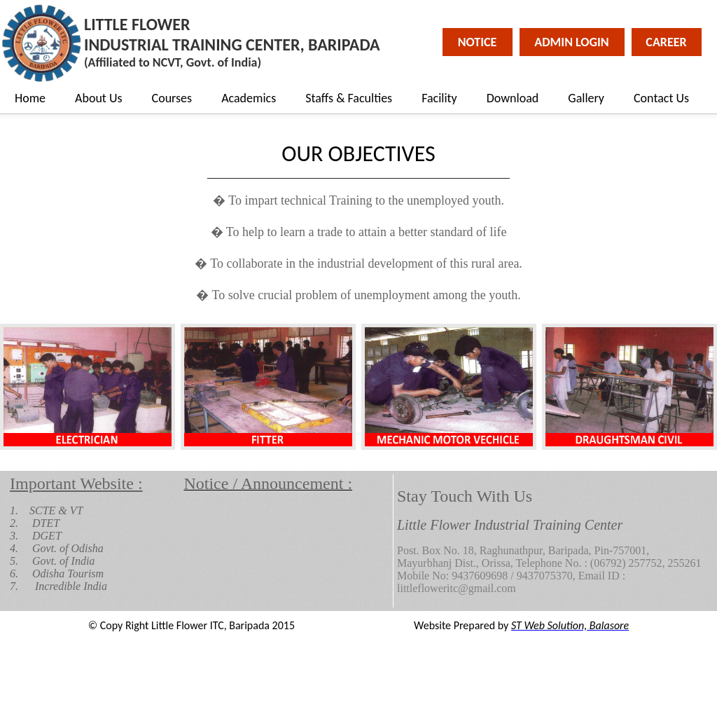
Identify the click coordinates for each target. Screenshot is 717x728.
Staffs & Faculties (349, 98)
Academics (249, 98)
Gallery (586, 98)
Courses (172, 98)
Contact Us (661, 98)
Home (30, 98)
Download (513, 98)
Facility (439, 98)
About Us (99, 98)
